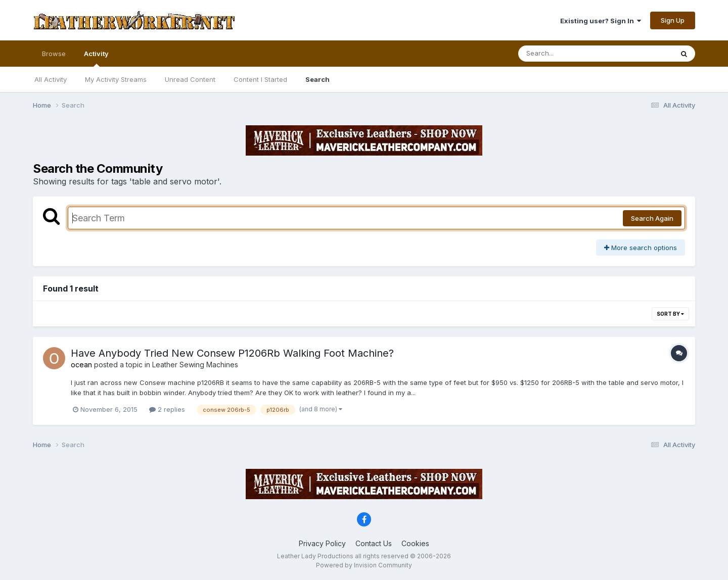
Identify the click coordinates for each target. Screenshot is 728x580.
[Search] (568, 54)
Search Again (652, 218)
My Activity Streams (116, 79)
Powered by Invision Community (364, 565)
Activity (96, 58)
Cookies (415, 543)
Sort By (670, 314)
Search (317, 79)
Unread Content (190, 79)
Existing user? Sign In (601, 21)
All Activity (51, 79)
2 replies (167, 409)
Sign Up (673, 20)
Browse (54, 54)
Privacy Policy (322, 543)
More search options (641, 248)
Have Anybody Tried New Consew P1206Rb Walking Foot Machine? (232, 353)
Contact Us (374, 543)
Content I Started (260, 79)
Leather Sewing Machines (195, 365)
